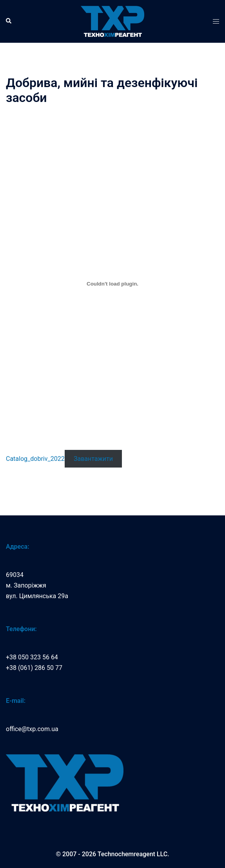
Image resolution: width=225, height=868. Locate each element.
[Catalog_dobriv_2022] (112, 284)
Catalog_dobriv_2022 (35, 459)
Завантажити (93, 459)
